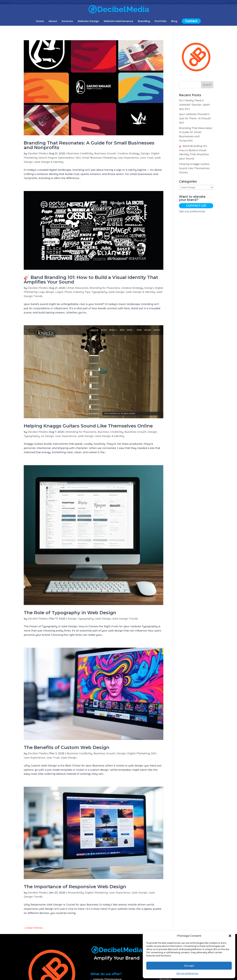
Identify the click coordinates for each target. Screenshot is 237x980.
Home (40, 21)
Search (207, 85)
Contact (191, 21)
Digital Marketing (138, 753)
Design (145, 153)
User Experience (128, 158)
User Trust (147, 158)
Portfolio (161, 21)
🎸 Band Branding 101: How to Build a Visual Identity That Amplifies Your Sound (91, 279)
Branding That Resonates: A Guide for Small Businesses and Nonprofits (89, 145)
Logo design (46, 292)
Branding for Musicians (105, 288)
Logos (59, 292)
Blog (174, 21)
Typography (99, 292)
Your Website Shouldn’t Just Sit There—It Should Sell (195, 118)
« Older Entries (33, 927)
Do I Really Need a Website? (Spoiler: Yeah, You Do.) (195, 104)
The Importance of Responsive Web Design (75, 886)
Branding (144, 21)
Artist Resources (78, 288)
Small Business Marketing (99, 158)
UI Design (47, 436)
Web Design (116, 292)
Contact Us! (196, 206)
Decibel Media (37, 153)
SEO (78, 158)
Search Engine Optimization (56, 158)
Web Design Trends (125, 618)
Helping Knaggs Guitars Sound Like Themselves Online (88, 426)
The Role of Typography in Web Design (70, 612)
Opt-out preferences (187, 973)
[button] (230, 936)
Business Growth (105, 153)
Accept (189, 966)
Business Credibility (80, 153)
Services (67, 21)
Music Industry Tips (77, 292)
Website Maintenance (118, 21)
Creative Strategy (128, 153)
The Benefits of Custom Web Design (67, 747)
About (53, 21)
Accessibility (76, 892)
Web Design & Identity (49, 162)
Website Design (88, 21)
